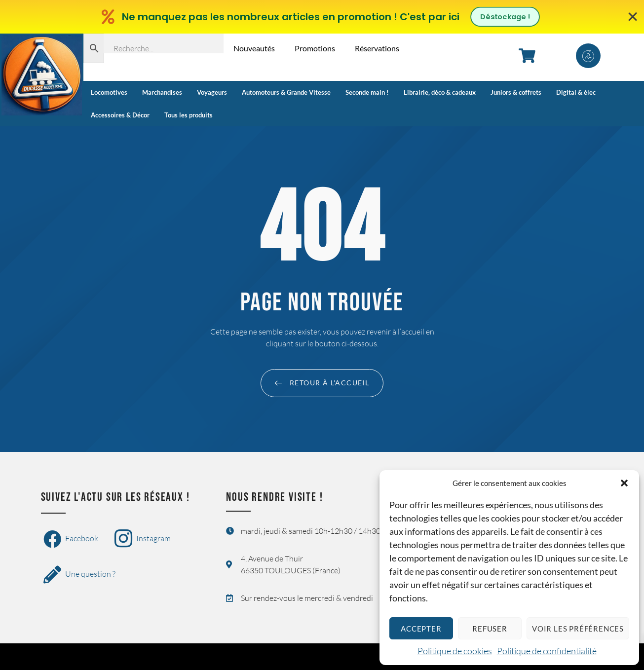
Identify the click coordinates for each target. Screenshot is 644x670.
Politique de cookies (455, 651)
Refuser (490, 629)
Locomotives (109, 92)
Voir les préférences (578, 629)
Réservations (377, 48)
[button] (624, 483)
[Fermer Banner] (633, 17)
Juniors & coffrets (516, 92)
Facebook (71, 539)
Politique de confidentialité (547, 651)
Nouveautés (254, 48)
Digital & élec (576, 92)
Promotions (315, 48)
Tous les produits (189, 115)
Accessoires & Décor (120, 115)
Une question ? (79, 575)
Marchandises (162, 92)
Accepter (421, 629)
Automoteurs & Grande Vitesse (286, 92)
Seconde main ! (367, 92)
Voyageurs (212, 92)
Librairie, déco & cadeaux (440, 92)
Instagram (143, 539)
